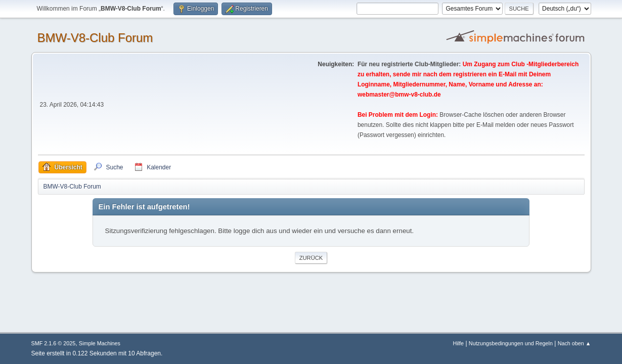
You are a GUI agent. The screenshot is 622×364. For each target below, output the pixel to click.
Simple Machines (100, 343)
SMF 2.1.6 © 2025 (54, 343)
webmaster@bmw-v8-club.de (399, 95)
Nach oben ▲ (574, 343)
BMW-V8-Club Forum (95, 38)
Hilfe (458, 343)
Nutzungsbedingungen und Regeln (511, 343)
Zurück (311, 258)
